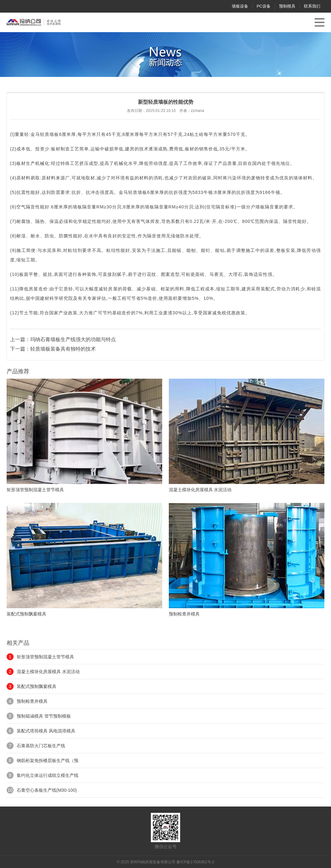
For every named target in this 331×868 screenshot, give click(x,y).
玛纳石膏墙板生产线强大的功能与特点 (73, 339)
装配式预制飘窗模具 (37, 686)
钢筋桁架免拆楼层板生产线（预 (48, 760)
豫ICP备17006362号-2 (195, 862)
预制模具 (287, 6)
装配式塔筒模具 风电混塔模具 (46, 731)
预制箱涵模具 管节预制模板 (44, 716)
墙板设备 (240, 6)
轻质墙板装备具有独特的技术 (63, 349)
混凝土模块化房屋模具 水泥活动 (48, 672)
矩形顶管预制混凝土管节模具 (45, 657)
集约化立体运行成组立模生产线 (48, 775)
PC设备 (264, 6)
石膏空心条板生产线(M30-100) (47, 790)
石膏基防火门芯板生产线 (41, 746)
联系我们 (312, 6)
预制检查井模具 (32, 701)
